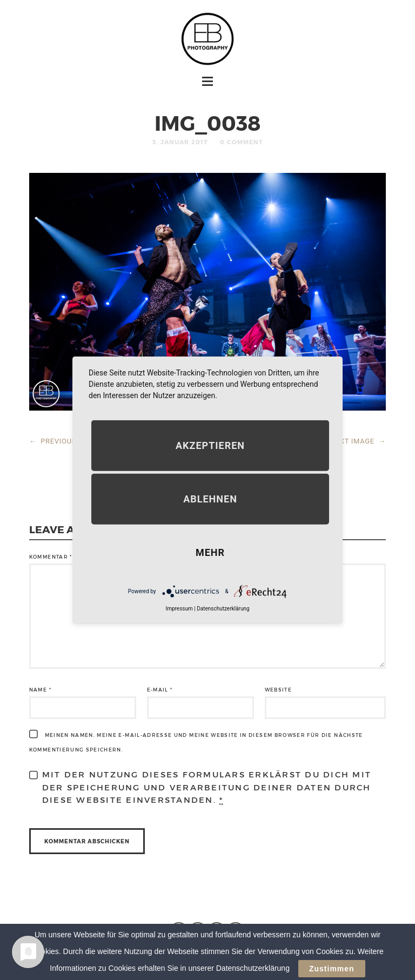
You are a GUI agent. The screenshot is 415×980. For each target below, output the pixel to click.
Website (278, 690)
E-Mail (160, 690)
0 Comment (242, 142)
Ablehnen (210, 499)
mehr (210, 552)
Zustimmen (332, 971)
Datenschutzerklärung (223, 609)
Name (40, 690)
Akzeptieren (210, 445)
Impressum (179, 609)
